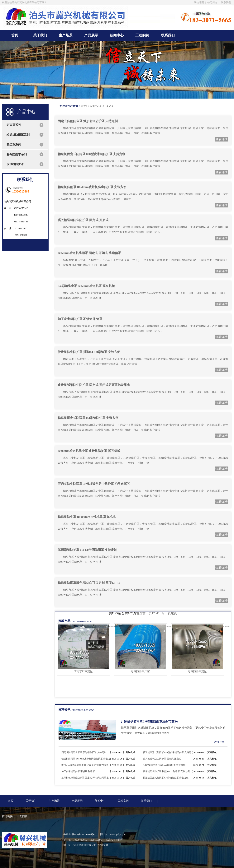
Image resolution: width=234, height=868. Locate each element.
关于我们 (40, 35)
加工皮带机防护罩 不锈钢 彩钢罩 (80, 319)
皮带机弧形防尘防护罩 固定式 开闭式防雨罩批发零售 (94, 385)
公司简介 (212, 2)
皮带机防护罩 (15, 164)
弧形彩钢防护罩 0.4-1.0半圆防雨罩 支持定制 (87, 550)
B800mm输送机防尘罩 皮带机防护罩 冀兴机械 (89, 451)
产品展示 (91, 35)
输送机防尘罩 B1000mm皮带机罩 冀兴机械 (87, 517)
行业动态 (108, 106)
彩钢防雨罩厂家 (140, 671)
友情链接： (9, 816)
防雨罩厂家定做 (83, 671)
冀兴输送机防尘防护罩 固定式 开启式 (83, 220)
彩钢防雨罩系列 (17, 154)
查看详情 (222, 139)
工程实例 (142, 35)
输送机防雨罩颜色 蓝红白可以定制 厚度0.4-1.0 (89, 583)
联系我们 (226, 2)
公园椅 (24, 816)
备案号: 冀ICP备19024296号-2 (79, 834)
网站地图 (199, 2)
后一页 (166, 613)
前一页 (147, 613)
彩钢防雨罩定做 (197, 671)
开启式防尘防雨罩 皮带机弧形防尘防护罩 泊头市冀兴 (94, 484)
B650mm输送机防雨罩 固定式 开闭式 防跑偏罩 (89, 253)
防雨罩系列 (14, 125)
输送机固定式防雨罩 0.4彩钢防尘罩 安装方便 (88, 418)
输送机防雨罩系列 (18, 135)
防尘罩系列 (14, 145)
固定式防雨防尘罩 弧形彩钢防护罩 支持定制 (88, 121)
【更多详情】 (220, 742)
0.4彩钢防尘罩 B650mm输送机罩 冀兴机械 (86, 286)
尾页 (174, 613)
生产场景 (66, 35)
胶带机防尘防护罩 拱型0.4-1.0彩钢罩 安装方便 (89, 352)
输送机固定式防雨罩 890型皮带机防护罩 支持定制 (92, 154)
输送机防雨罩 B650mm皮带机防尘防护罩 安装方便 (92, 187)
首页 (15, 35)
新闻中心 (117, 35)
